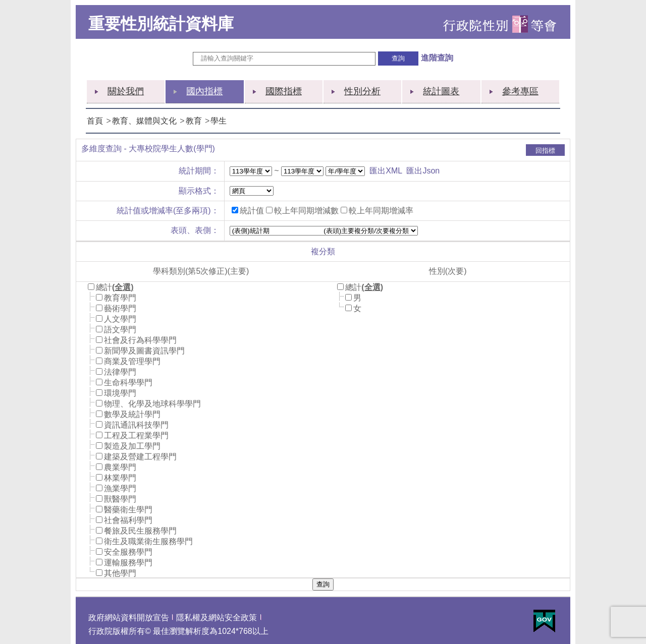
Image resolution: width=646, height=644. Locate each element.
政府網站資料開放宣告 (129, 618)
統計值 (252, 211)
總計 (104, 287)
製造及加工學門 (132, 446)
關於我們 (126, 91)
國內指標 (204, 91)
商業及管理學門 (132, 361)
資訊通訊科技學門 (136, 425)
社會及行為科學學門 (140, 340)
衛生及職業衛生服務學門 (148, 541)
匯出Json (423, 171)
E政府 (544, 621)
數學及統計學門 (132, 414)
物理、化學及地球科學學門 (152, 404)
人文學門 (120, 319)
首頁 (95, 121)
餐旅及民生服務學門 (140, 531)
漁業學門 (120, 488)
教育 (194, 121)
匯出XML (386, 171)
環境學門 (120, 393)
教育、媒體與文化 (144, 121)
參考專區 (520, 91)
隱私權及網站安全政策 (217, 618)
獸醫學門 (120, 499)
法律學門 (120, 372)
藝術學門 (120, 308)
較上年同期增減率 (381, 211)
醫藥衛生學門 (128, 510)
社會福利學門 (128, 520)
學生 (219, 121)
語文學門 (120, 330)
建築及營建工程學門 (140, 457)
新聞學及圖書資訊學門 (144, 351)
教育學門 (120, 298)
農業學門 (120, 467)
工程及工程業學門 (136, 435)
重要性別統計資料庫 (161, 24)
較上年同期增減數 (306, 211)
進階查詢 (437, 58)
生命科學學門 (128, 383)
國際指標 (284, 91)
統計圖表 (441, 91)
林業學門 (120, 478)
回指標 (545, 151)
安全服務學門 (128, 552)
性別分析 (362, 91)
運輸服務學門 (128, 563)
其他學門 (120, 573)
